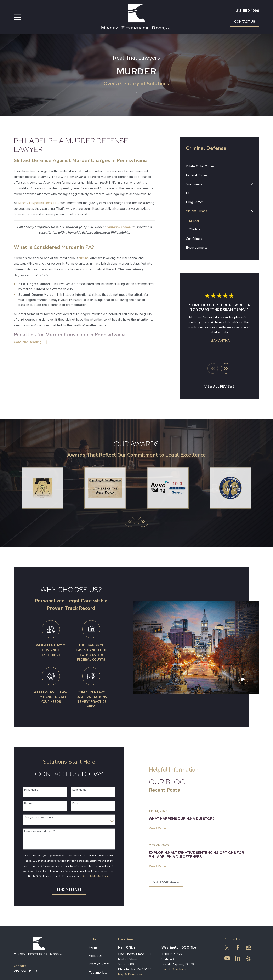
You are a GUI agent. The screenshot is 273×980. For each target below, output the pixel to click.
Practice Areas (99, 964)
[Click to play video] (243, 684)
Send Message (64, 890)
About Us (95, 956)
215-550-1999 (248, 10)
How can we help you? (34, 832)
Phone (23, 804)
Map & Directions (130, 975)
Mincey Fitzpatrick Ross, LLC (39, 203)
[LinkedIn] (238, 958)
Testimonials (98, 972)
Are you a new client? (34, 818)
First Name (26, 790)
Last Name (74, 790)
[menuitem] (220, 167)
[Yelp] (248, 958)
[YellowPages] (248, 948)
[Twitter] (227, 948)
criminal (84, 258)
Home (93, 947)
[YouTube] (227, 958)
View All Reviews (219, 386)
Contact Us (245, 21)
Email (71, 804)
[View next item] (226, 368)
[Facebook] (238, 948)
